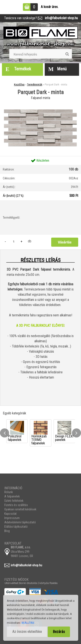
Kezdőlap (19, 84)
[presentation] (5, 433)
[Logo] (41, 37)
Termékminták (35, 84)
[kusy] (14, 241)
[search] (67, 54)
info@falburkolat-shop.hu (60, 18)
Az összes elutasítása (27, 632)
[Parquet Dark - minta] (40, 103)
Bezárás (59, 632)
